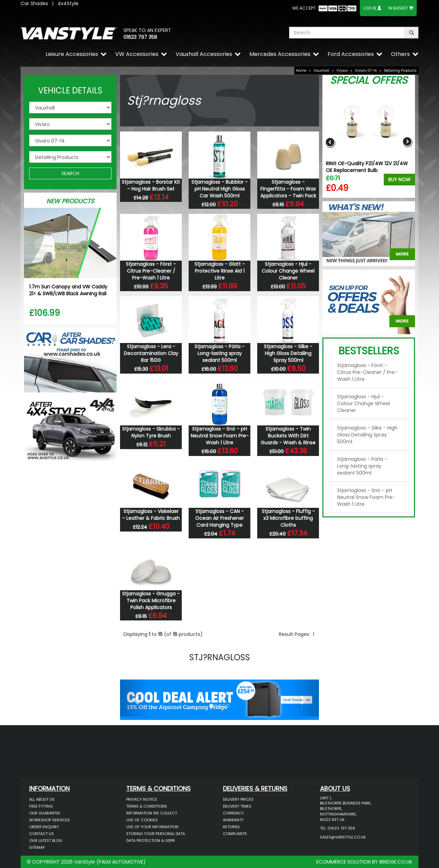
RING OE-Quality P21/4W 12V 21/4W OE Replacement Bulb (367, 167)
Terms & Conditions (147, 806)
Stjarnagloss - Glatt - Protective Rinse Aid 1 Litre (220, 271)
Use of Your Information (152, 827)
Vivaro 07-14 (366, 71)
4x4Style (68, 3)
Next (407, 142)
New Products (70, 201)
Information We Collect (152, 813)
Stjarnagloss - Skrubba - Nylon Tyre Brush (151, 432)
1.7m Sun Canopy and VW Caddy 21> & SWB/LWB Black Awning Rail (68, 290)
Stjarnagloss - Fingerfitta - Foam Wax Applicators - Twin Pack (288, 189)
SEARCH (70, 173)
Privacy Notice (142, 799)
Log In (370, 8)
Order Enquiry (44, 827)
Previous (330, 142)
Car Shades (34, 3)
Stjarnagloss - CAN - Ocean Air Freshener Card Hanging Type (219, 518)
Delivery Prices (238, 799)
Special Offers (369, 80)
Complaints (235, 834)
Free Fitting (41, 806)
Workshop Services (50, 820)
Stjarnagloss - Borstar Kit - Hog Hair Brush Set (151, 185)
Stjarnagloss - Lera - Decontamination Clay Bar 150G (151, 353)
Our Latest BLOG (46, 841)
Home (301, 71)
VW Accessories (137, 54)
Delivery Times (237, 806)
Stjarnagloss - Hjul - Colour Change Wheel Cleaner (288, 271)
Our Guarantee (45, 813)
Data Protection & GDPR (151, 841)
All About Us (42, 799)
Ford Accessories (351, 54)
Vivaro (342, 71)
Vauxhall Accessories (204, 54)
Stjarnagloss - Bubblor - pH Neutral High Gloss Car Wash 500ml (219, 189)
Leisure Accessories (72, 54)
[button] (135, 698)
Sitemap (37, 847)
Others (400, 54)
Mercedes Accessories (280, 54)
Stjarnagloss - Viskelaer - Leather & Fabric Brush (151, 515)
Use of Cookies (142, 820)
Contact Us (41, 834)
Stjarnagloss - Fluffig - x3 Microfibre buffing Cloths (288, 518)
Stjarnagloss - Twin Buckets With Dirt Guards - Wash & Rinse (288, 436)
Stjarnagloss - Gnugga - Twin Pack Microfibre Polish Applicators (151, 601)
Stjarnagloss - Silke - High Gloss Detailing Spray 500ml (288, 353)
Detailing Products (400, 71)
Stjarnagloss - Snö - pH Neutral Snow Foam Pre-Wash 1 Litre (220, 436)
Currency (233, 813)
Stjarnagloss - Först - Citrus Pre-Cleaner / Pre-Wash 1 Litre (151, 271)
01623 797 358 (140, 37)
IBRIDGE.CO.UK (396, 862)
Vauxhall (321, 71)
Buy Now (399, 180)
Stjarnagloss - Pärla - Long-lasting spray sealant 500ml (219, 353)
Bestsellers (369, 351)
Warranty (233, 820)
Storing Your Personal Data (156, 834)
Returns (231, 827)
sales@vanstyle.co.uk (343, 837)
